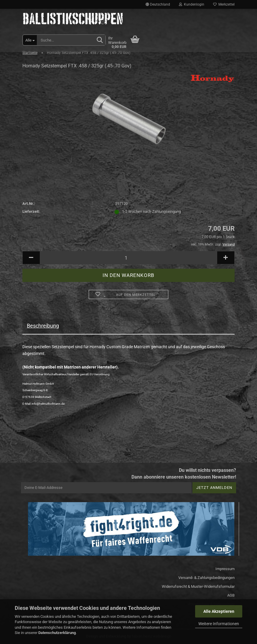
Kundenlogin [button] (192, 4)
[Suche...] (30, 40)
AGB (231, 595)
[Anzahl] (128, 258)
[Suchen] (100, 40)
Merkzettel (224, 4)
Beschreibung (43, 326)
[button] (158, 4)
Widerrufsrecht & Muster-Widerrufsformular (198, 586)
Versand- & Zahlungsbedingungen (206, 578)
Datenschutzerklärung (57, 633)
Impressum (225, 569)
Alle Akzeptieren (219, 611)
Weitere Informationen (219, 624)
